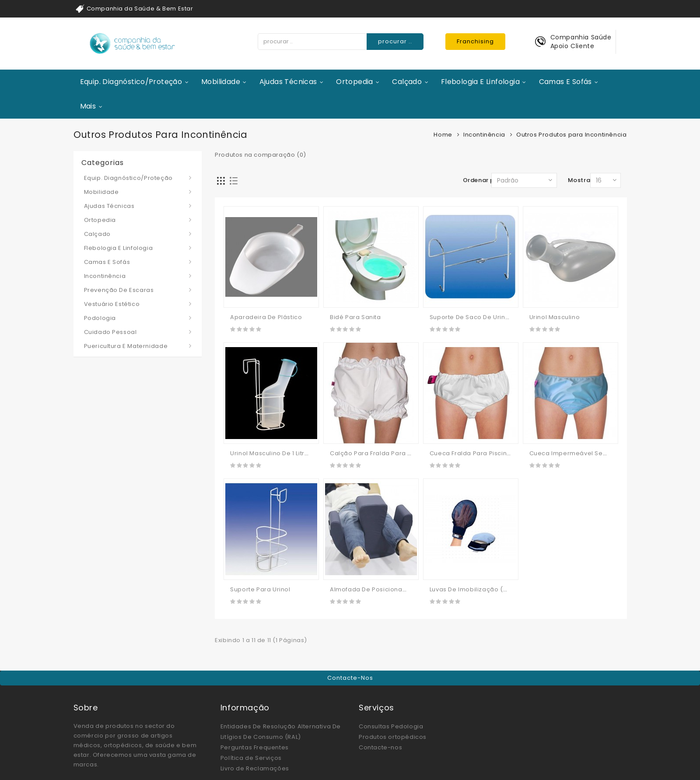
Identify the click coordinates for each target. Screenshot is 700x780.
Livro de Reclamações (255, 768)
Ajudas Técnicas (288, 82)
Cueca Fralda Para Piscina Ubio (478, 453)
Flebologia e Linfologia (480, 82)
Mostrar (580, 180)
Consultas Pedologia (391, 726)
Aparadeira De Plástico (266, 317)
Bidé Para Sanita (355, 317)
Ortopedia (355, 82)
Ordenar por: (483, 180)
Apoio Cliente (572, 46)
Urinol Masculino (555, 317)
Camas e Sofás (565, 82)
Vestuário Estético (112, 304)
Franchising (475, 41)
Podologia (100, 318)
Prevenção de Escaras (119, 290)
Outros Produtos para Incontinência (571, 135)
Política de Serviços (251, 758)
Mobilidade (221, 82)
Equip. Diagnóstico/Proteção (131, 82)
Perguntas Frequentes (255, 747)
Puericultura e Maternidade (126, 346)
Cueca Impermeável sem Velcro (580, 453)
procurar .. (395, 41)
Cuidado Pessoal (110, 332)
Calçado (407, 82)
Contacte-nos (350, 678)
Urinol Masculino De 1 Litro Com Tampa (289, 453)
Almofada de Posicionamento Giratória (391, 589)
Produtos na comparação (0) (261, 155)
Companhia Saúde (581, 37)
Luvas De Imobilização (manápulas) (485, 589)
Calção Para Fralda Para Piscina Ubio (388, 453)
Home (443, 135)
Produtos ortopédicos (393, 737)
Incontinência (484, 135)
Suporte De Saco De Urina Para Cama (488, 317)
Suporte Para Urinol (260, 589)
